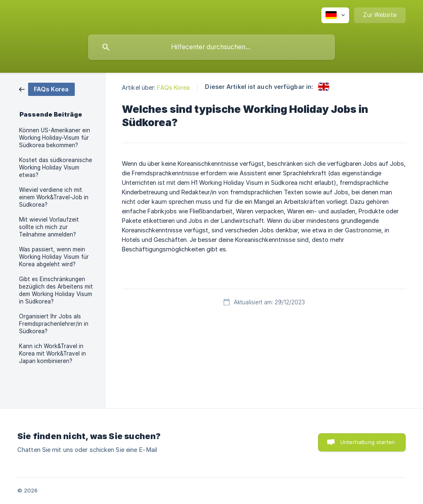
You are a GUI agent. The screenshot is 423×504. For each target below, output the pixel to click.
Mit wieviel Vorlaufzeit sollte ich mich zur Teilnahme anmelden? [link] (49, 227)
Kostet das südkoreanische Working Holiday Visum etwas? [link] (56, 167)
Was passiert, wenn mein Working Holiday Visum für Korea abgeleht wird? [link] (54, 257)
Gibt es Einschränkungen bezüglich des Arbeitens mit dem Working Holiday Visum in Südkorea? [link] (56, 290)
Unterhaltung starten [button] (368, 442)
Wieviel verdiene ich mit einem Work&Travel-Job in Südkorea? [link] (54, 197)
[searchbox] (211, 47)
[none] (335, 15)
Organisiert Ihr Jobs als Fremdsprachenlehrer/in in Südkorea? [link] (54, 324)
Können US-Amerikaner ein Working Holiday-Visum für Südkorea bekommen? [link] (55, 138)
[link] (47, 89)
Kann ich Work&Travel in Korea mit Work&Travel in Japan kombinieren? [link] (52, 354)
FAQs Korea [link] (173, 87)
